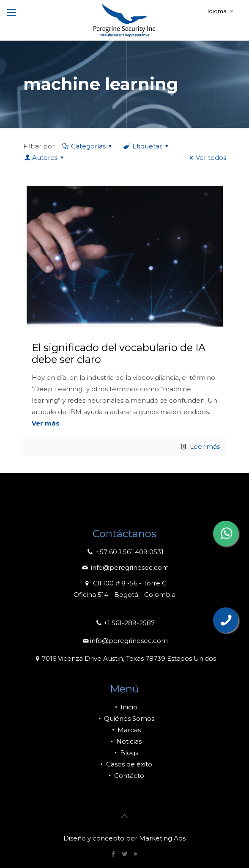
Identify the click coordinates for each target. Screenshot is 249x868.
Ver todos (207, 158)
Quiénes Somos (125, 718)
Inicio (124, 707)
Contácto (125, 776)
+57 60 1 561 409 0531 (124, 552)
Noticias (124, 741)
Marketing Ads (162, 838)
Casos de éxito (125, 764)
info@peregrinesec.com (124, 567)
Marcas (125, 730)
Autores (45, 158)
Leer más (205, 446)
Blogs (125, 753)
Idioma (221, 11)
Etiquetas (147, 146)
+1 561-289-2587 (125, 623)
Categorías (88, 146)
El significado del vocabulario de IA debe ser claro (119, 353)
